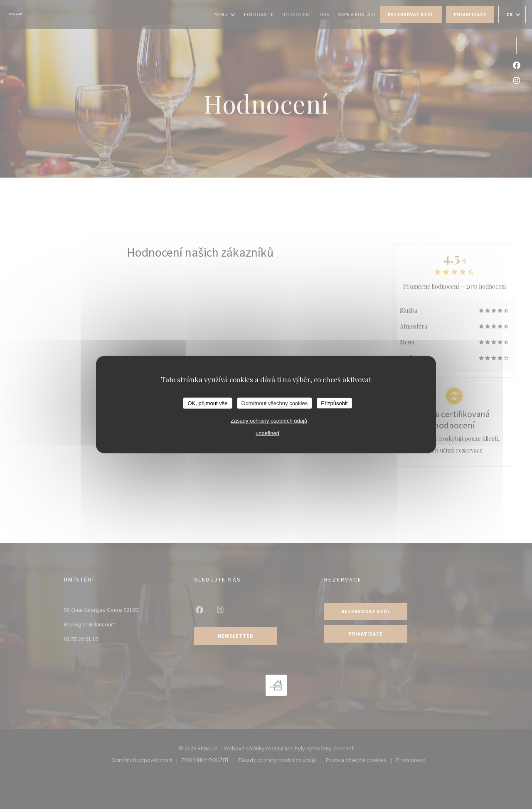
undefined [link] (267, 433)
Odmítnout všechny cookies (275, 403)
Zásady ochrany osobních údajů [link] (269, 421)
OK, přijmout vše (207, 403)
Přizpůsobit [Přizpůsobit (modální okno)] (334, 403)
